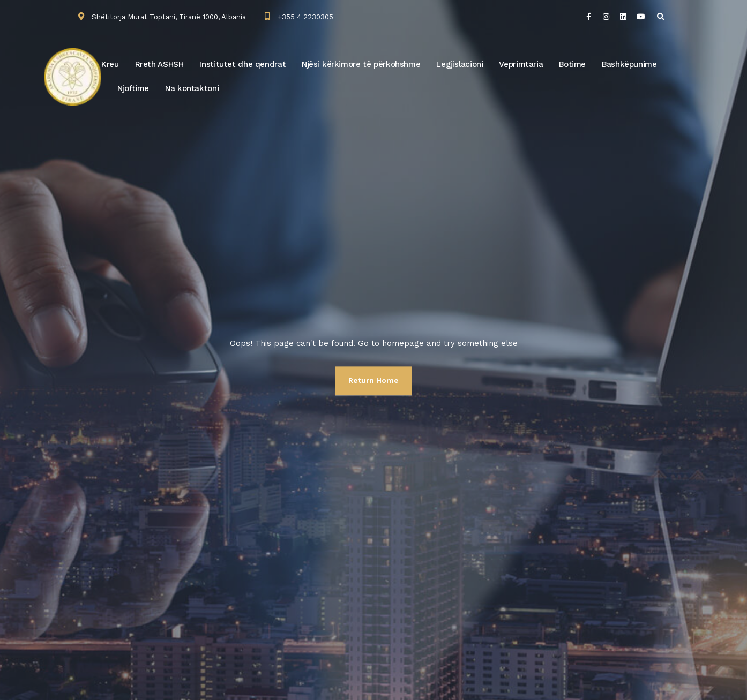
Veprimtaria (521, 64)
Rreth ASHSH (159, 64)
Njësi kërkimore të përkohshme (361, 64)
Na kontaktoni (192, 88)
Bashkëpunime (629, 64)
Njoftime (133, 88)
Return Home (373, 380)
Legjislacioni (460, 64)
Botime (572, 64)
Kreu (110, 64)
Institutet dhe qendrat (242, 64)
